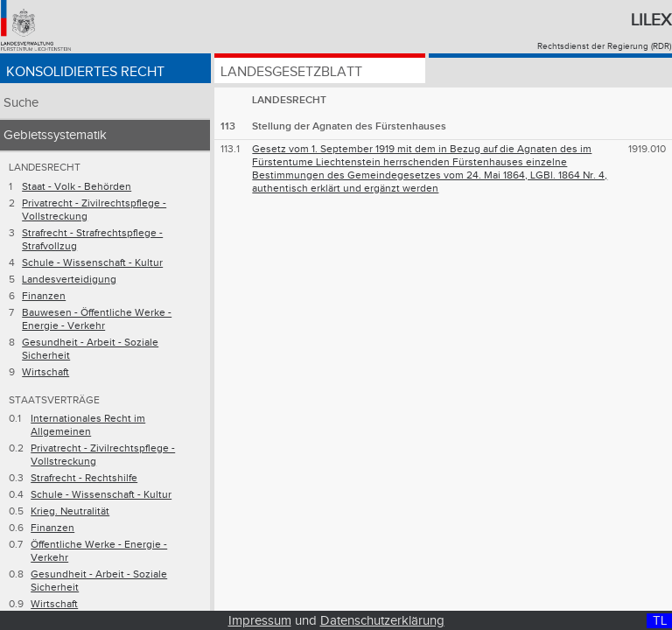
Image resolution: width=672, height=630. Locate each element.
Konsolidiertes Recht (85, 72)
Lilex (651, 20)
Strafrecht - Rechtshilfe (84, 478)
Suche (21, 103)
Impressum (260, 621)
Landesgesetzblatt (291, 72)
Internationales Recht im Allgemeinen (88, 425)
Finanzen (44, 296)
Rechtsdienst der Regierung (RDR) (604, 46)
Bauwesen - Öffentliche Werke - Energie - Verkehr (97, 319)
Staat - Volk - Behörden (77, 187)
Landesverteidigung (69, 280)
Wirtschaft (45, 372)
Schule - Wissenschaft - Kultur (92, 263)
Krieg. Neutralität (70, 511)
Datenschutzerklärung (382, 621)
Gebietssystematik (55, 135)
